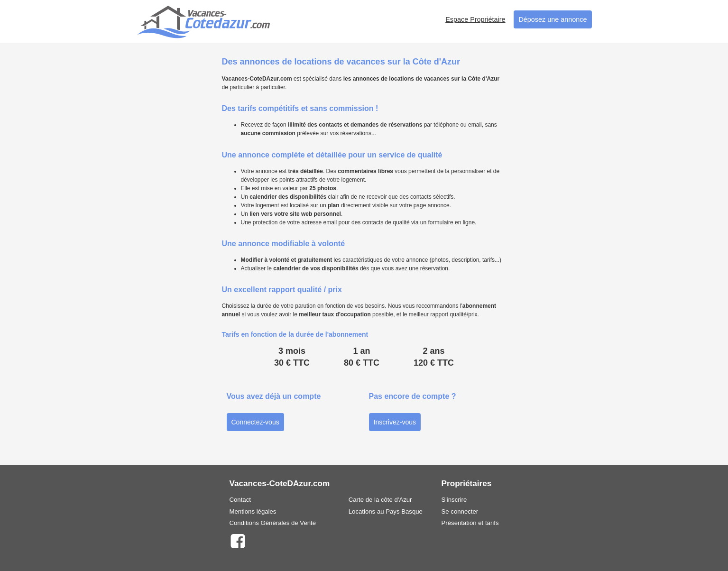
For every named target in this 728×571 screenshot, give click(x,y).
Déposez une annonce (553, 19)
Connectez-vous (255, 422)
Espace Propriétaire (475, 19)
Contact (240, 500)
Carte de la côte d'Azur (380, 500)
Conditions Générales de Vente (273, 523)
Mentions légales (253, 511)
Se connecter (460, 511)
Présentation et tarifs (470, 523)
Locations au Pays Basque (386, 511)
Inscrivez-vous (395, 422)
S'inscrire (454, 500)
